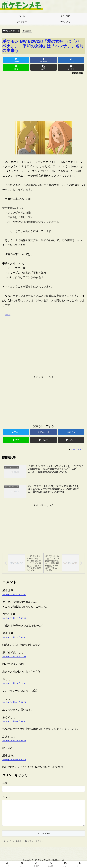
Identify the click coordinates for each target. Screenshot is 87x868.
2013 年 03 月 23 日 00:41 (14, 657)
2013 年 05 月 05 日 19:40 (14, 722)
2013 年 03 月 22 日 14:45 (14, 638)
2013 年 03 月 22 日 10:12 (14, 619)
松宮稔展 (27, 31)
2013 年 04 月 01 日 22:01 (14, 703)
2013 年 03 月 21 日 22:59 (14, 595)
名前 (5, 784)
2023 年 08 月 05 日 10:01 (14, 760)
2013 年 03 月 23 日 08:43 (14, 684)
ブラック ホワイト (11, 31)
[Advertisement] (43, 97)
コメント (7, 798)
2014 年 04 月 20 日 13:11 (14, 741)
